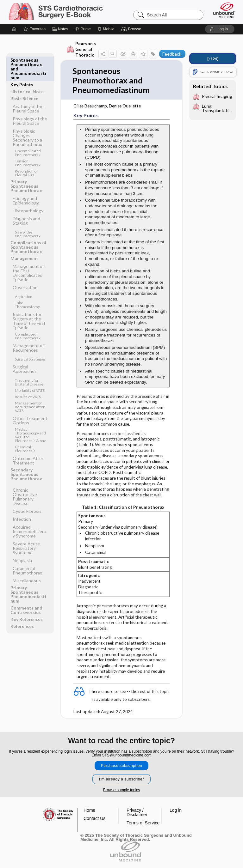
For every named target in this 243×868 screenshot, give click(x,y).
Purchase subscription (122, 766)
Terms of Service (143, 823)
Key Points (22, 60)
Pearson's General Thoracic (81, 49)
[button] (132, 29)
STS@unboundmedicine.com (127, 755)
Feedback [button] (172, 54)
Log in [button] (176, 810)
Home (89, 810)
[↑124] (213, 59)
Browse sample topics (122, 790)
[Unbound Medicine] (222, 10)
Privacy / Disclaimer (137, 812)
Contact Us (94, 818)
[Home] (14, 29)
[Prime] (83, 29)
